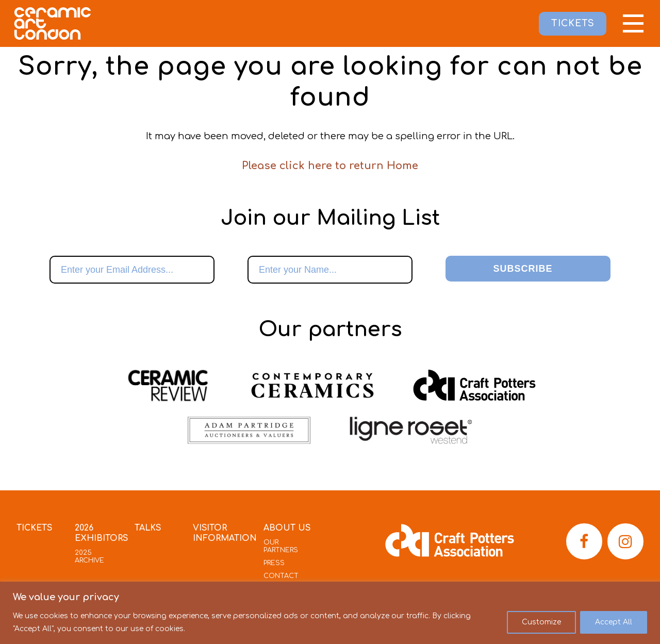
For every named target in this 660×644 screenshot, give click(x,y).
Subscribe (523, 269)
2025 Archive (89, 557)
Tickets (35, 529)
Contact (282, 576)
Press (275, 563)
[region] (330, 613)
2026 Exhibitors (102, 534)
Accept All (614, 622)
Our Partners (282, 546)
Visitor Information (225, 534)
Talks (149, 529)
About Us (288, 529)
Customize (541, 622)
